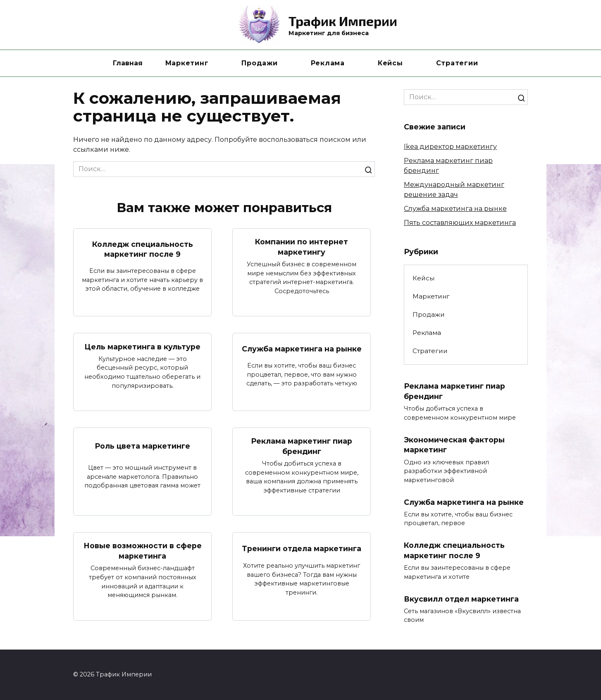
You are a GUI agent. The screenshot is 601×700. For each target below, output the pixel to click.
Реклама (328, 63)
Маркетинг (187, 63)
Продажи (259, 63)
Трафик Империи (343, 21)
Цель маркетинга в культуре (142, 346)
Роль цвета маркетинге (142, 446)
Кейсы (390, 63)
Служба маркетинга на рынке (302, 349)
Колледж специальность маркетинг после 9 (143, 249)
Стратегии (457, 63)
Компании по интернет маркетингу (302, 247)
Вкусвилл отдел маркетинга (461, 599)
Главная (128, 63)
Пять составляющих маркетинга (460, 223)
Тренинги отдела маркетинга (302, 548)
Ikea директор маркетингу (450, 147)
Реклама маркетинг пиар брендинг (302, 446)
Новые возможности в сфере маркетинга (143, 551)
